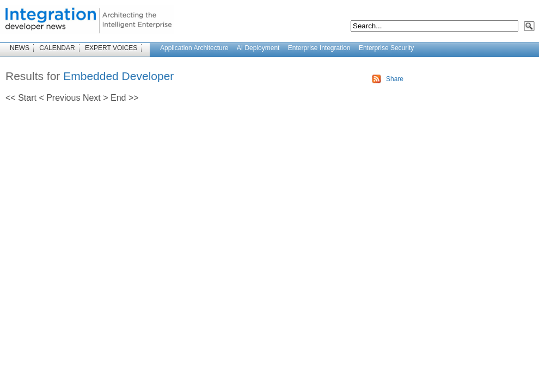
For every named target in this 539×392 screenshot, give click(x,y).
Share (395, 79)
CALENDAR (57, 48)
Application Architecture (194, 48)
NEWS (20, 48)
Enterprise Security (386, 48)
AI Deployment (258, 48)
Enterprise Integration (319, 48)
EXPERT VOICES (111, 48)
